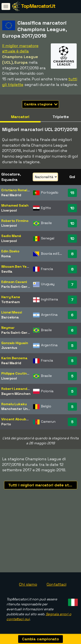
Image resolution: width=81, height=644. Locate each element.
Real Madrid (11, 195)
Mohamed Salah (15, 205)
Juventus (9, 348)
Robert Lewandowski (19, 389)
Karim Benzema (14, 358)
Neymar (8, 328)
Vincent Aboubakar (17, 419)
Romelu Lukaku (14, 404)
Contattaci (56, 584)
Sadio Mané (11, 236)
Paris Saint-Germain (18, 287)
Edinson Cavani (14, 282)
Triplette (61, 117)
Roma (6, 256)
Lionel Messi (12, 312)
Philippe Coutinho (16, 373)
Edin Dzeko (10, 251)
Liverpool (9, 210)
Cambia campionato (40, 639)
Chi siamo (28, 584)
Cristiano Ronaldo (16, 190)
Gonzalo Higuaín (15, 343)
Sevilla (7, 271)
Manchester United (18, 409)
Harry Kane (11, 297)
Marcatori (20, 117)
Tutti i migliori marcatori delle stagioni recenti (43, 485)
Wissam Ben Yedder (18, 267)
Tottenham (11, 302)
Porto (6, 424)
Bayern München (16, 394)
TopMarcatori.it (38, 6)
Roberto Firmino (15, 221)
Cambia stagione (41, 104)
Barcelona (10, 317)
